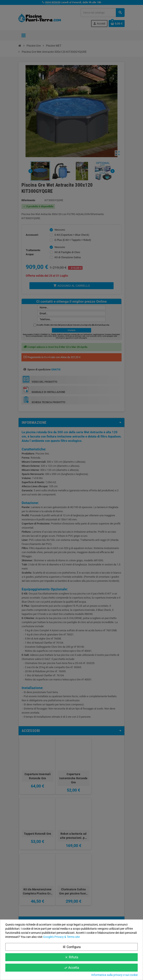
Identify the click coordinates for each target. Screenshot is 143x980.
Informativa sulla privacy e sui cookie (115, 975)
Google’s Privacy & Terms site (61, 937)
